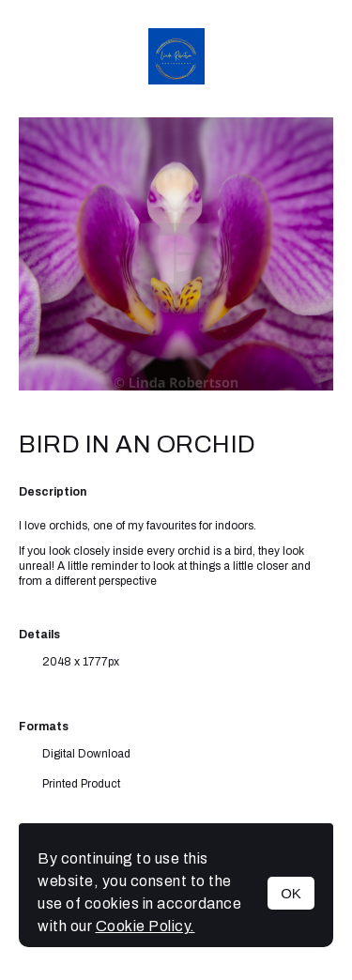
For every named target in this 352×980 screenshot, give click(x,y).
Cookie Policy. (145, 926)
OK (291, 893)
